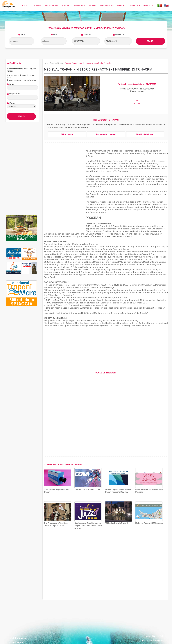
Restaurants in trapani (106, 134)
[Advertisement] (21, 169)
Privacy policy (157, 640)
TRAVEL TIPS (134, 5)
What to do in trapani (145, 134)
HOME (24, 5)
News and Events (57, 63)
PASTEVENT (137, 102)
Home (46, 63)
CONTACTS (148, 5)
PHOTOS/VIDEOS (107, 5)
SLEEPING (38, 5)
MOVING (93, 5)
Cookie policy (144, 640)
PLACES (65, 5)
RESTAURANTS (52, 5)
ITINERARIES (79, 5)
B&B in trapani (67, 134)
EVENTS (120, 5)
